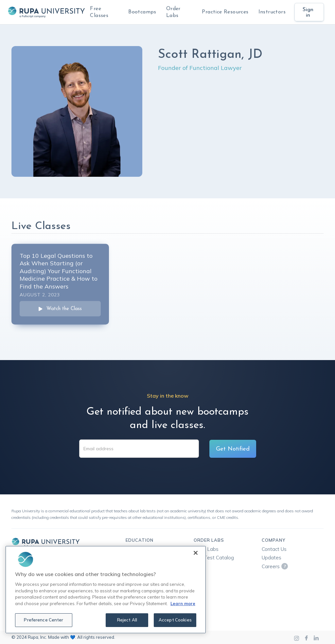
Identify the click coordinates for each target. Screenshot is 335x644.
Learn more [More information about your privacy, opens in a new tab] (183, 603)
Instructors (272, 12)
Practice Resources (225, 12)
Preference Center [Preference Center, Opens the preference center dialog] (44, 620)
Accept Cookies (175, 620)
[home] (46, 12)
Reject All (127, 620)
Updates (272, 558)
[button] (142, 12)
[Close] (196, 553)
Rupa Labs (206, 549)
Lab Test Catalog (214, 558)
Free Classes (99, 12)
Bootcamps (142, 12)
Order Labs (173, 12)
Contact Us (274, 549)
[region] (106, 590)
